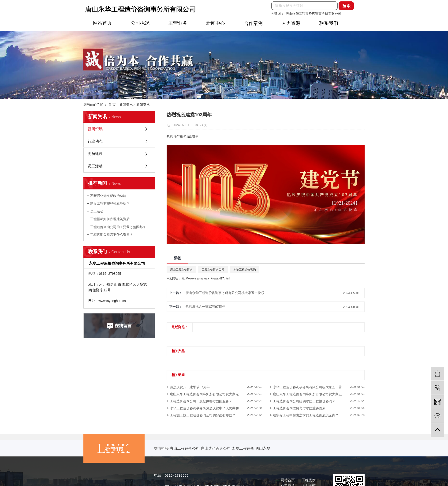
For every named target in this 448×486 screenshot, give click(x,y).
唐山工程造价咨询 (181, 270)
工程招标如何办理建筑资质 (110, 219)
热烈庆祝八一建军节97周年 (205, 307)
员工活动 (95, 166)
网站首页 (102, 23)
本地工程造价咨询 (245, 270)
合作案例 (253, 23)
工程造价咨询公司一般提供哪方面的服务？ (201, 401)
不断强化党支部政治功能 (108, 196)
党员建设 (95, 154)
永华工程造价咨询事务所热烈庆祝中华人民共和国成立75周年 (214, 408)
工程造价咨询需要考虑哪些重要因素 (299, 408)
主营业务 (178, 23)
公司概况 (140, 23)
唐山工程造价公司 (185, 448)
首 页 (112, 105)
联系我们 (329, 23)
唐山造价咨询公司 (216, 448)
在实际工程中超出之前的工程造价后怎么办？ (306, 415)
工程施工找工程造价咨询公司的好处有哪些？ (203, 415)
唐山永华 (263, 448)
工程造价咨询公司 (213, 270)
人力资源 (291, 23)
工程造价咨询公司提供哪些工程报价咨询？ (304, 401)
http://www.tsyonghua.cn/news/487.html (205, 279)
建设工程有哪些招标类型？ (110, 203)
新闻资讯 (126, 105)
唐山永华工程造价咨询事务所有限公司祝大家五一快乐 (225, 293)
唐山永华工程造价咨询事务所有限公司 (314, 14)
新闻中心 (216, 23)
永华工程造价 (243, 448)
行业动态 (95, 141)
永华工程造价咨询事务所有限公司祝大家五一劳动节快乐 (314, 387)
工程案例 (309, 480)
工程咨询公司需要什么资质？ (112, 235)
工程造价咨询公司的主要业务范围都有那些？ (121, 227)
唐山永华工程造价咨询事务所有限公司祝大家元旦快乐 (209, 394)
